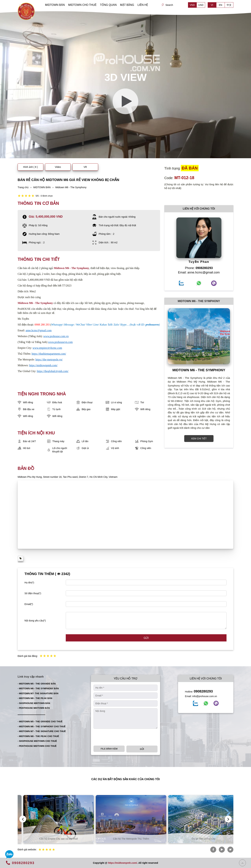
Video (58, 167)
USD (201, 5)
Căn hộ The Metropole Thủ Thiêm (198, 839)
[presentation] (120, 737)
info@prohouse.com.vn (205, 696)
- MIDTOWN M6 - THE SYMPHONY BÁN (38, 688)
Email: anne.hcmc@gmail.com (199, 272)
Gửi (146, 638)
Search (169, 5)
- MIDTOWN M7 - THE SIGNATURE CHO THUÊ (42, 731)
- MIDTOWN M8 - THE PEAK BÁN (35, 698)
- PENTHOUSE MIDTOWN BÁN (34, 708)
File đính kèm (109, 749)
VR (85, 167)
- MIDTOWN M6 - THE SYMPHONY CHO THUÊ (42, 726)
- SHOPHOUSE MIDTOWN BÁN (34, 703)
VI (212, 5)
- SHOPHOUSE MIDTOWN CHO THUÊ (37, 741)
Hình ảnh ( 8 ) (30, 167)
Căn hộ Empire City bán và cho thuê (126, 839)
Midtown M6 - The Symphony (71, 268)
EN (220, 5)
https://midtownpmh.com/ (122, 863)
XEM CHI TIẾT (199, 439)
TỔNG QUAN (108, 5)
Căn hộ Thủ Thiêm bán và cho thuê (53, 839)
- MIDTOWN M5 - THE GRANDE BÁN (37, 684)
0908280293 (203, 691)
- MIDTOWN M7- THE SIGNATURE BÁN (38, 693)
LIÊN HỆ (143, 5)
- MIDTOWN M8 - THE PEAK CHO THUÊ (38, 736)
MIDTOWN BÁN (55, 5)
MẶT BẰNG (127, 5)
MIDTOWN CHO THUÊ (82, 5)
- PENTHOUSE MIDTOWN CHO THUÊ (37, 746)
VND (192, 5)
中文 (229, 5)
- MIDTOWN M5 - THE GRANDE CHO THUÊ (40, 722)
